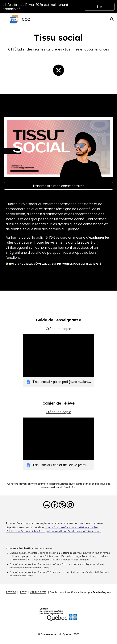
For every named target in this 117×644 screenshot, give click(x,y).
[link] (59, 361)
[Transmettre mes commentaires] (59, 186)
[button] (5, 19)
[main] (59, 42)
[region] (59, 7)
